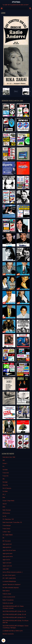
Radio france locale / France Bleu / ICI (12, 522)
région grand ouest (8, 553)
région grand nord (7, 544)
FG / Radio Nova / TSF (8, 519)
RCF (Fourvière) (7, 541)
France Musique (7, 525)
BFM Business (6, 513)
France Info (6, 476)
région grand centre (8, 556)
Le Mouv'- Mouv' (7, 532)
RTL (4, 466)
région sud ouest (7, 563)
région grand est (7, 547)
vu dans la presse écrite (9, 597)
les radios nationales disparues (11, 588)
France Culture (6, 529)
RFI (3, 538)
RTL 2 (4, 494)
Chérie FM (5, 485)
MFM (4, 507)
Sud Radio (5, 470)
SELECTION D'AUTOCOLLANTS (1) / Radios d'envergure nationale (13, 607)
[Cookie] (3, 640)
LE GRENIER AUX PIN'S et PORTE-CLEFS (13, 631)
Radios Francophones (8, 600)
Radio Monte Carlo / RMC (9, 457)
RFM (4, 497)
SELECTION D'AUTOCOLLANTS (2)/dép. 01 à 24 (14, 611)
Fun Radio (5, 491)
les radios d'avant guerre (9, 575)
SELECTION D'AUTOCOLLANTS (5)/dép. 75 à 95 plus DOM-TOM (16, 622)
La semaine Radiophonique (9, 581)
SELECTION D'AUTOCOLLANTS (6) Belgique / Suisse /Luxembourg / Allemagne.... (15, 627)
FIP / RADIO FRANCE (8, 535)
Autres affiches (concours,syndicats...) (13, 572)
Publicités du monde (8, 603)
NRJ (4, 479)
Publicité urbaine (7, 594)
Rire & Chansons (7, 488)
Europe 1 (5, 463)
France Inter (6, 473)
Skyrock (5, 504)
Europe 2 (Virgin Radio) (8, 501)
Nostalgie (5, 482)
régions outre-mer (7, 566)
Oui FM (4, 516)
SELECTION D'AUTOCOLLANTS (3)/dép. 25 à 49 (14, 614)
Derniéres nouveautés (8, 634)
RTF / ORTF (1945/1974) (9, 578)
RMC (4, 460)
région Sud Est (6, 560)
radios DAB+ (6, 569)
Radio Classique (7, 510)
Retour (16, 91)
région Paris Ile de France (9, 550)
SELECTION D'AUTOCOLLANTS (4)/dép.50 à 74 (14, 617)
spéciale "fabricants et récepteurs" (12, 584)
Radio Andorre (6, 591)
